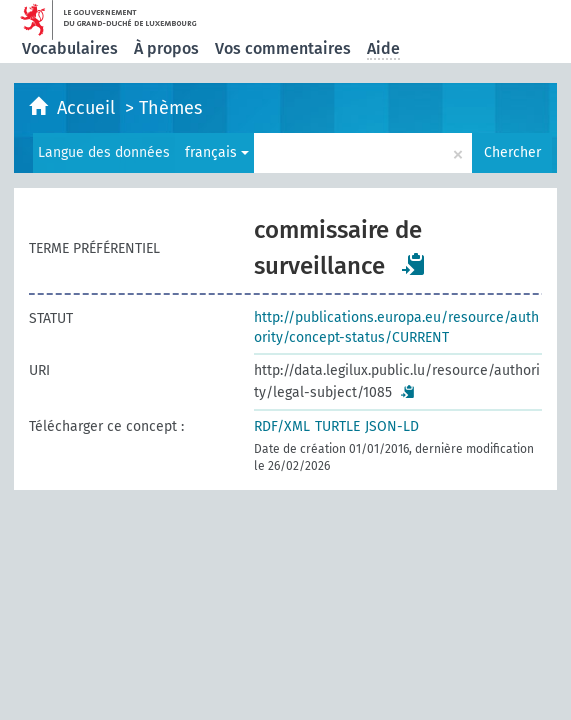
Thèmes (170, 108)
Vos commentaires (283, 48)
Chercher (512, 152)
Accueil (88, 108)
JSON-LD (392, 426)
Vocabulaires (70, 48)
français (217, 152)
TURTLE (337, 426)
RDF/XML (282, 426)
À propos (166, 48)
